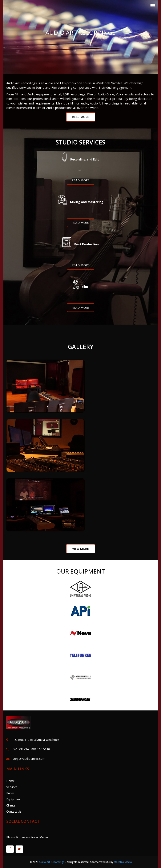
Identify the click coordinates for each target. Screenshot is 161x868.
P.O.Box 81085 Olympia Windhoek (36, 740)
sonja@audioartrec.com (29, 759)
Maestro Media (123, 862)
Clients (11, 805)
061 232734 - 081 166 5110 (31, 749)
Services (12, 787)
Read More (81, 180)
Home (11, 781)
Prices (10, 793)
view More (80, 549)
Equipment (14, 799)
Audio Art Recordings (52, 862)
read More (80, 117)
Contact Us (14, 811)
